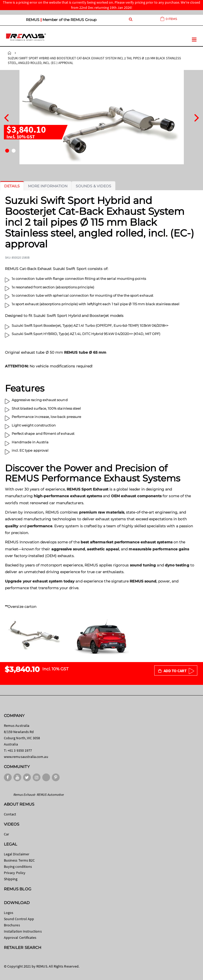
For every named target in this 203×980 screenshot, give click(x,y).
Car (6, 834)
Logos (9, 913)
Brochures (12, 925)
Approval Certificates (20, 938)
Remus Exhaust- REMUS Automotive (38, 795)
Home (10, 53)
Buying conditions (18, 867)
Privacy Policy (15, 873)
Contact (10, 814)
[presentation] (6, 117)
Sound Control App (19, 919)
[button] (7, 151)
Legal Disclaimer (17, 854)
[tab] (12, 186)
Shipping (11, 879)
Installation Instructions (23, 931)
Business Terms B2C (19, 860)
